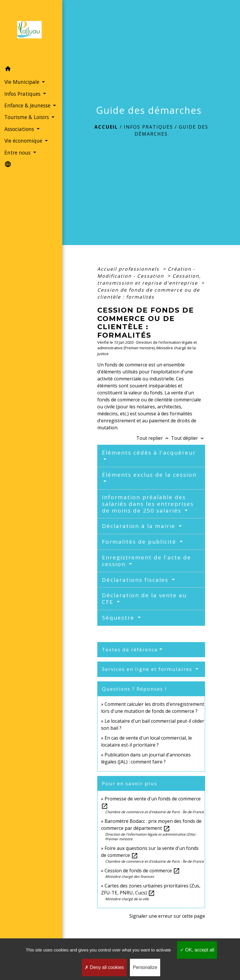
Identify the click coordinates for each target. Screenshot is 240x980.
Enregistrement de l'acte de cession (147, 561)
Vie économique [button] (24, 141)
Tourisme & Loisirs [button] (27, 117)
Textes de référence (130, 650)
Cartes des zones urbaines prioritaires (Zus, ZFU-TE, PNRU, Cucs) (151, 889)
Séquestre (119, 618)
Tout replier (154, 438)
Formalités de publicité (140, 542)
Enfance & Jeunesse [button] (28, 105)
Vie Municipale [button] (23, 82)
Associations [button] (20, 129)
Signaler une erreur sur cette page (167, 916)
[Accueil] (31, 31)
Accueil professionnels (129, 269)
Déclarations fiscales (136, 580)
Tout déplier (188, 438)
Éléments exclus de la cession (149, 475)
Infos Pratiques (148, 127)
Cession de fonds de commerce (142, 871)
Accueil (106, 127)
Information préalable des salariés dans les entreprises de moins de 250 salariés (148, 504)
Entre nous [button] (18, 153)
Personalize (145, 967)
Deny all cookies (104, 967)
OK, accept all (197, 950)
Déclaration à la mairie (140, 526)
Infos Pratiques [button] (23, 94)
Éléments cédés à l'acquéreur (149, 453)
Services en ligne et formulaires (148, 669)
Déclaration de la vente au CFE (144, 599)
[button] (31, 70)
